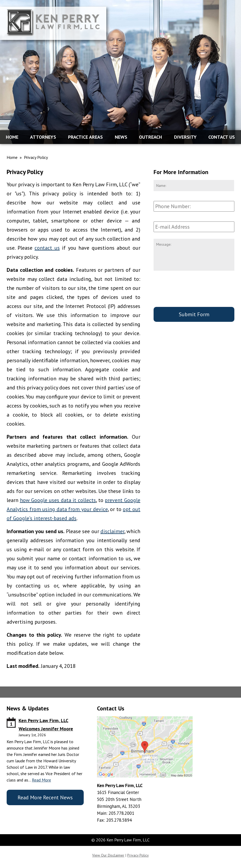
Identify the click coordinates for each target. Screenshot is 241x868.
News (121, 137)
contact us (47, 248)
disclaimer (112, 531)
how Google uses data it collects (58, 500)
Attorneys (43, 137)
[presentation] (194, 290)
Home (12, 137)
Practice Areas (85, 137)
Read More (41, 780)
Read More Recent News (45, 797)
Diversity (185, 137)
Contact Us (222, 137)
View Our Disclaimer (108, 855)
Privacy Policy (138, 855)
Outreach (151, 137)
